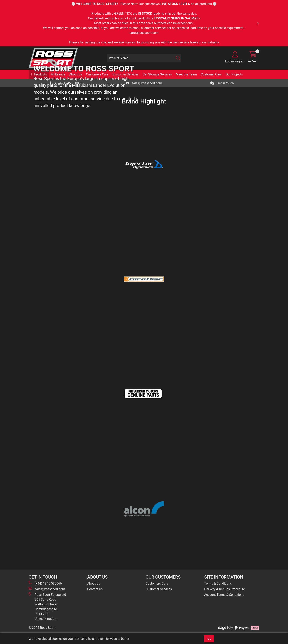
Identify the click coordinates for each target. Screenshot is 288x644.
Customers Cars (157, 583)
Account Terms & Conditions (224, 595)
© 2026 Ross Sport (42, 628)
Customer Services (159, 589)
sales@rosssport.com (47, 589)
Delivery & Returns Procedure (224, 589)
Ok (209, 639)
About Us (94, 583)
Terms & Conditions (218, 583)
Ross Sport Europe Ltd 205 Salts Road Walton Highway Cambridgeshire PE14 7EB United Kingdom (47, 606)
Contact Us (95, 589)
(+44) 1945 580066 (45, 583)
